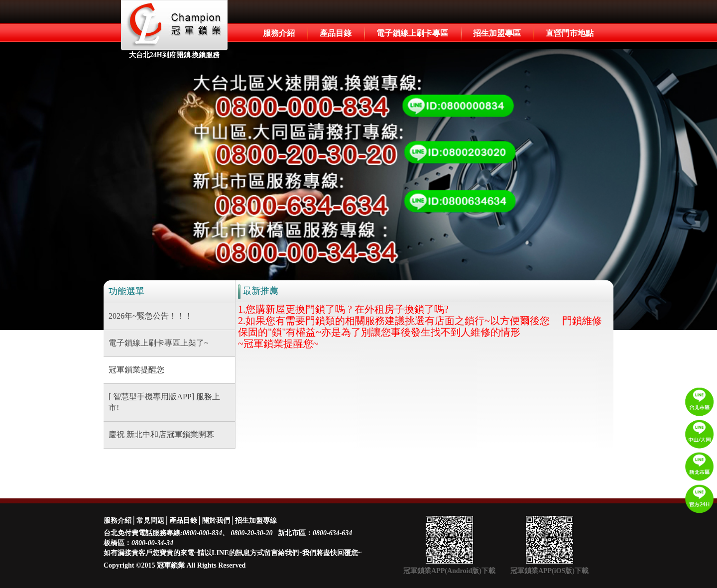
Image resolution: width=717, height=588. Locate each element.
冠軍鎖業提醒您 (136, 370)
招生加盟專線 (256, 521)
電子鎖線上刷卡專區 (412, 33)
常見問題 (150, 521)
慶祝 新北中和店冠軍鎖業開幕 (161, 434)
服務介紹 (279, 33)
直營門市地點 (570, 33)
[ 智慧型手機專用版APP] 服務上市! (164, 402)
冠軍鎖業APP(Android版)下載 (449, 571)
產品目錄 (336, 33)
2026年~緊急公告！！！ (151, 316)
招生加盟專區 (497, 33)
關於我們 (216, 521)
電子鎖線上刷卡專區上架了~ (159, 343)
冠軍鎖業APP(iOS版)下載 (549, 571)
